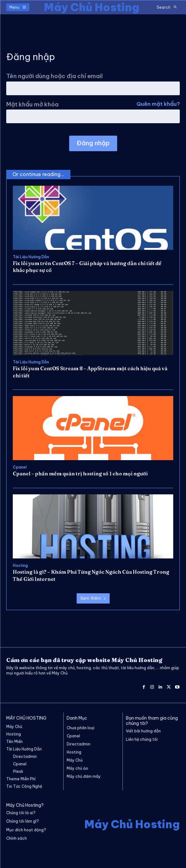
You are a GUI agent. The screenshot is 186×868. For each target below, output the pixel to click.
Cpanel (20, 467)
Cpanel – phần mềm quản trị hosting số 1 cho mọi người (80, 474)
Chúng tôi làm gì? (23, 821)
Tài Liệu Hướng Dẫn (31, 257)
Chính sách (17, 838)
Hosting (20, 566)
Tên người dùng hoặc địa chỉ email (55, 76)
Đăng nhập (93, 143)
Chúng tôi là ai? (21, 813)
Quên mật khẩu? (158, 104)
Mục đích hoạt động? (26, 830)
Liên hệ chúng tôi (142, 739)
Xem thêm (93, 598)
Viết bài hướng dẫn (143, 731)
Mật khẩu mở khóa (93, 104)
